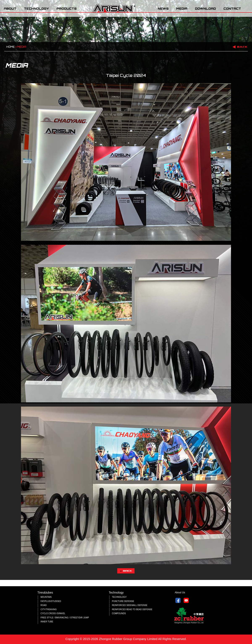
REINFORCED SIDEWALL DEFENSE (130, 605)
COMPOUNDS (119, 613)
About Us (180, 593)
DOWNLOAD (205, 8)
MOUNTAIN (46, 597)
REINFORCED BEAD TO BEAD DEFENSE (132, 609)
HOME (10, 47)
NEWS (163, 8)
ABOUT (10, 8)
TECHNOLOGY (36, 8)
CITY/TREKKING (49, 609)
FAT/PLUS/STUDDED (51, 601)
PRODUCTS (67, 8)
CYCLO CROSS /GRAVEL (53, 613)
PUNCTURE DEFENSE (123, 601)
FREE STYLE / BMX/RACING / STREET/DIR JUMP (65, 618)
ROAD (44, 605)
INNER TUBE (47, 622)
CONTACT (232, 8)
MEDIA (182, 8)
